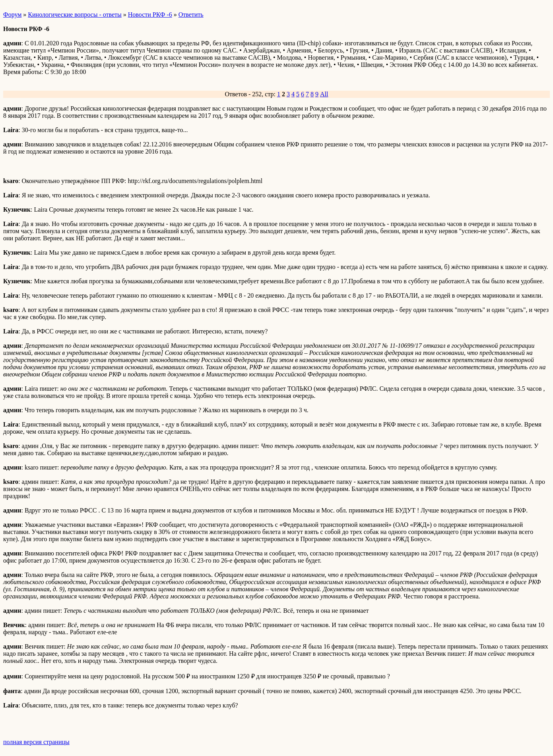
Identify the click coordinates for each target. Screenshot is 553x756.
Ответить (191, 15)
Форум (12, 15)
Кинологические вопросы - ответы (75, 15)
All (324, 94)
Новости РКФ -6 (150, 15)
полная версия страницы (36, 742)
